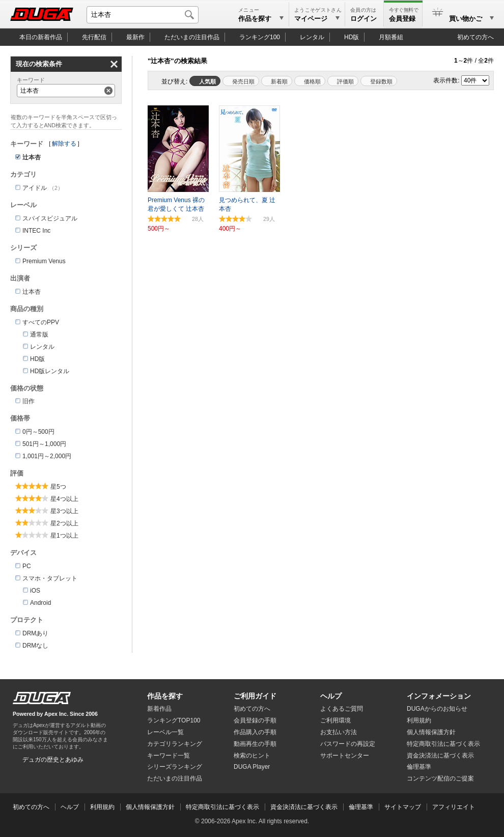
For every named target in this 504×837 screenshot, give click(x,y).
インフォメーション (439, 696)
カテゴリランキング (175, 744)
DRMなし (35, 646)
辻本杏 (32, 292)
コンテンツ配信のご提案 (440, 778)
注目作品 (192, 37)
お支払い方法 (339, 732)
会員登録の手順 (255, 720)
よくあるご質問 (342, 709)
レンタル (312, 37)
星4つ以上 (64, 499)
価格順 (312, 81)
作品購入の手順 (255, 732)
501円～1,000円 (44, 444)
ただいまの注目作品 (175, 778)
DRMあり (35, 633)
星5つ (58, 487)
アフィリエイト (454, 807)
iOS (35, 591)
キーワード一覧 (169, 756)
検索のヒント (252, 756)
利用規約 (419, 720)
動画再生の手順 (255, 744)
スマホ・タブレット (50, 578)
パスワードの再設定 (348, 744)
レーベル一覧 (165, 732)
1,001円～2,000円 (47, 456)
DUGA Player (252, 767)
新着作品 (159, 709)
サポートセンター (345, 756)
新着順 (279, 81)
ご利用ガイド (255, 696)
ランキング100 (260, 37)
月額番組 (391, 37)
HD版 (352, 37)
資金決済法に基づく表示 (304, 807)
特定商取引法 (443, 744)
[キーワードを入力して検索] (143, 15)
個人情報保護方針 (431, 732)
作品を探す (165, 696)
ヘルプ (331, 696)
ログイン (363, 19)
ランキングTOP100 (174, 720)
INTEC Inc (36, 231)
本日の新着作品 (41, 37)
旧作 (29, 401)
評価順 (345, 81)
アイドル (35, 188)
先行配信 (94, 37)
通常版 (39, 334)
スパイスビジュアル (50, 218)
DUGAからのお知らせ (437, 709)
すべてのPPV (41, 322)
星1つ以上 (64, 536)
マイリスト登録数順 (379, 81)
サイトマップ (403, 807)
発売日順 (243, 81)
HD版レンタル (50, 371)
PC (27, 566)
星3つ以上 (64, 511)
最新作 (135, 37)
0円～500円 (38, 432)
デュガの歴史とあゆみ (53, 760)
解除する (64, 144)
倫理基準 (419, 767)
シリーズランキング (175, 767)
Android (40, 603)
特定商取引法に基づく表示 (222, 807)
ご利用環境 (335, 720)
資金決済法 (440, 756)
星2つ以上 (64, 523)
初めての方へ (475, 37)
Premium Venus (44, 261)
